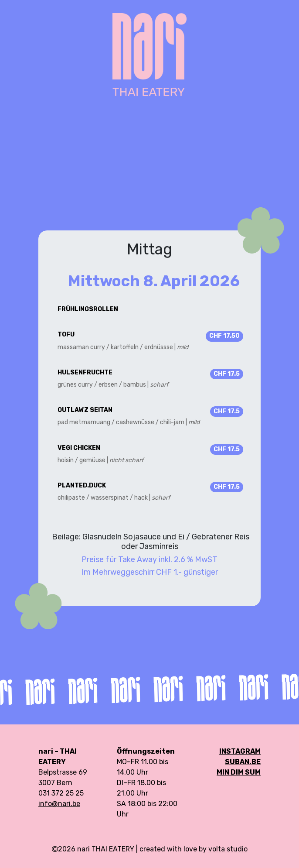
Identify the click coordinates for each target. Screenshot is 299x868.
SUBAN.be (243, 762)
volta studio (228, 849)
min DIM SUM (239, 772)
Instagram (240, 751)
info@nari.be (59, 804)
